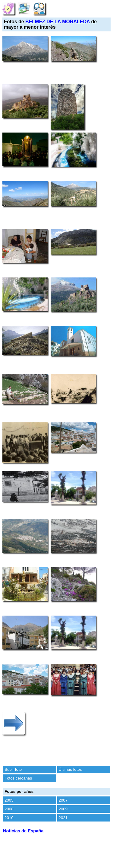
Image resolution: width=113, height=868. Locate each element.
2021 (63, 818)
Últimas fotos (70, 769)
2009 (63, 809)
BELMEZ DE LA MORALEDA (58, 22)
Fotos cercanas (18, 778)
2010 (9, 818)
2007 (63, 800)
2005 (9, 800)
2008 (9, 809)
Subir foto (13, 769)
